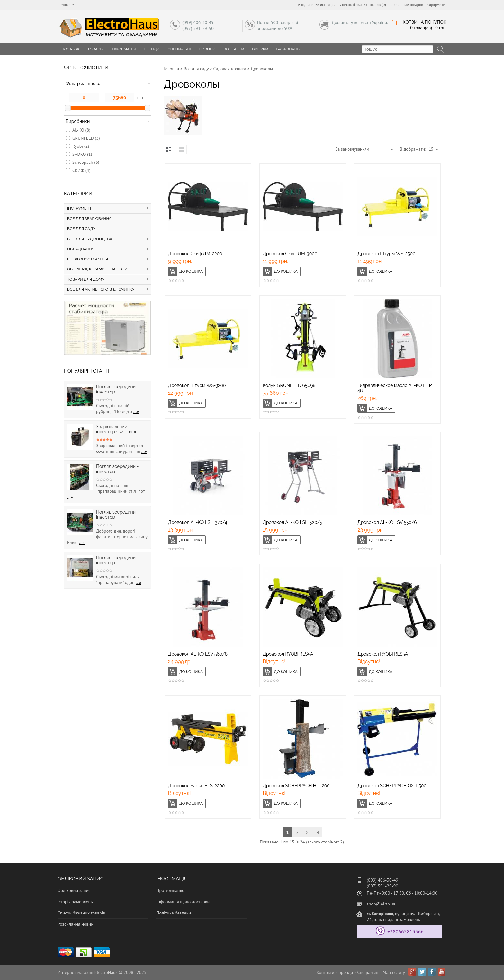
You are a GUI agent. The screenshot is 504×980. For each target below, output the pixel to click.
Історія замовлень (75, 902)
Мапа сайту (394, 972)
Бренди (152, 49)
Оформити (436, 5)
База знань (288, 49)
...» (136, 411)
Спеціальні (179, 49)
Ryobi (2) (81, 146)
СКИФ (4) (81, 170)
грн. (140, 98)
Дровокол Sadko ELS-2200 (197, 786)
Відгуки (260, 49)
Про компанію (170, 890)
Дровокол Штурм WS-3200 (197, 385)
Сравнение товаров (407, 5)
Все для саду (196, 69)
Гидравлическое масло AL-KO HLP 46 (395, 388)
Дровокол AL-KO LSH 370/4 (198, 522)
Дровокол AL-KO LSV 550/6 (387, 522)
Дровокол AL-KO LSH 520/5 (293, 522)
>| (317, 832)
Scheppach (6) (86, 162)
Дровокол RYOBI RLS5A (288, 654)
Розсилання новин (76, 924)
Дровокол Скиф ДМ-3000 (290, 254)
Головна (171, 69)
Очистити (95, 68)
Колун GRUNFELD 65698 (289, 385)
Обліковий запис (74, 890)
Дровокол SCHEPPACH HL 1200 (296, 786)
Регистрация (325, 5)
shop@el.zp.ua (381, 904)
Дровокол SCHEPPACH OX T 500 (392, 786)
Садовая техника (230, 69)
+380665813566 (405, 931)
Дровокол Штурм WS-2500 (386, 254)
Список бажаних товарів (81, 913)
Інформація (123, 49)
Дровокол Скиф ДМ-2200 (195, 254)
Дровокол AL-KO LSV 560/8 (198, 654)
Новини (207, 49)
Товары (95, 49)
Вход (302, 5)
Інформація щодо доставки (183, 902)
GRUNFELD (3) (86, 138)
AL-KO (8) (81, 130)
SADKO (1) (82, 154)
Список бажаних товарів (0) (363, 5)
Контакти (234, 49)
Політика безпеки (174, 913)
